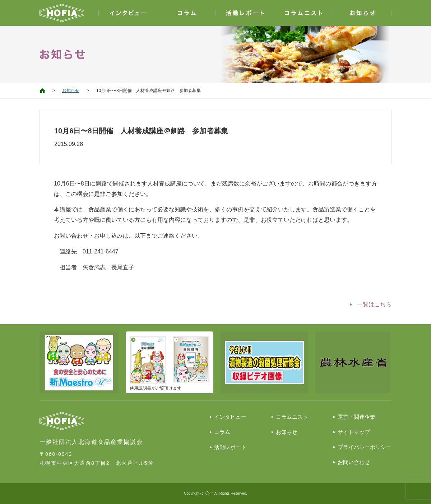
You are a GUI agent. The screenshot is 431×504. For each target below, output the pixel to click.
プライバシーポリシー (365, 447)
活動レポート (230, 447)
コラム (222, 432)
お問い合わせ (354, 462)
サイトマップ (354, 432)
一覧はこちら (374, 304)
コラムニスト (292, 417)
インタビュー (230, 417)
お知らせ (71, 91)
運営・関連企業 (356, 417)
